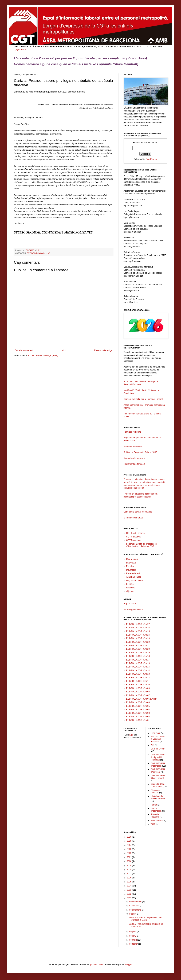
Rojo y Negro (132, 559)
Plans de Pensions (155, 816)
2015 (129, 882)
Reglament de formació (145, 466)
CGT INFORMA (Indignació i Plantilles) (158, 757)
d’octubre (134, 906)
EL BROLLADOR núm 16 (138, 663)
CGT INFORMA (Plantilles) (158, 771)
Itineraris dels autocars (134, 458)
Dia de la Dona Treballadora (158, 785)
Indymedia (131, 570)
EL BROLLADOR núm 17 (138, 660)
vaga (153, 824)
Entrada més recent (24, 350)
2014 (129, 886)
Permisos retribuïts (132, 432)
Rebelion (130, 566)
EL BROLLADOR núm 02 (138, 717)
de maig (133, 940)
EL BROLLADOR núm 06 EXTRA (142, 699)
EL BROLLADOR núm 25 (138, 631)
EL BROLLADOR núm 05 (138, 706)
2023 (129, 849)
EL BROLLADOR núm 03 (138, 713)
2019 (129, 866)
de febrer (134, 944)
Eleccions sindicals (155, 791)
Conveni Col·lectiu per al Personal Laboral (143, 399)
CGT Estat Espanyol (136, 533)
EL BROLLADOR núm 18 (138, 656)
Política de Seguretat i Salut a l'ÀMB (140, 452)
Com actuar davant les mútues (138, 512)
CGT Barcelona (133, 540)
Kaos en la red (133, 573)
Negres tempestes (135, 581)
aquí (131, 735)
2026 (129, 837)
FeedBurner (151, 159)
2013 (129, 890)
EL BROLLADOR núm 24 (138, 635)
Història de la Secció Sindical (158, 797)
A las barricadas (134, 577)
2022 (129, 853)
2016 (129, 878)
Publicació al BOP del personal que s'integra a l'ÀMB (145, 919)
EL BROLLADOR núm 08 (138, 692)
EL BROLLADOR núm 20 (138, 649)
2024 (129, 845)
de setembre (135, 910)
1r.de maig (156, 733)
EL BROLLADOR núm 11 (138, 681)
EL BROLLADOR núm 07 (138, 695)
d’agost (133, 914)
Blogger (128, 964)
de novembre (136, 902)
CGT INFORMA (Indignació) (38, 253)
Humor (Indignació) (156, 810)
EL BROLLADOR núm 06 (138, 702)
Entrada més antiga (103, 350)
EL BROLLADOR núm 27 (138, 624)
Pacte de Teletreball (133, 447)
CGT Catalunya (133, 537)
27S (153, 745)
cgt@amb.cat (20, 50)
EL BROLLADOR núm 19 (138, 653)
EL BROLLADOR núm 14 (138, 670)
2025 (129, 841)
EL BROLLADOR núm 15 (138, 667)
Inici (64, 350)
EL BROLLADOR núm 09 (138, 688)
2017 (129, 874)
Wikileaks (131, 588)
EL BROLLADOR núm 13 (138, 674)
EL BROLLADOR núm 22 (138, 642)
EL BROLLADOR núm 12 (138, 678)
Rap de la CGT (131, 604)
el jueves (130, 591)
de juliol (133, 932)
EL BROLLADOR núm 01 (138, 720)
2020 (129, 861)
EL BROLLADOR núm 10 (138, 685)
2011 (129, 898)
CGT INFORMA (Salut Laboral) (158, 777)
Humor (154, 805)
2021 (129, 857)
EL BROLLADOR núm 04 (138, 710)
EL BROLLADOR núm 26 (138, 628)
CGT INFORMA (158, 749)
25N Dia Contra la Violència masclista (158, 739)
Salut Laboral (157, 821)
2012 (129, 894)
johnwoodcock (97, 964)
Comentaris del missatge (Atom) (43, 355)
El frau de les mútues (133, 518)
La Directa (131, 563)
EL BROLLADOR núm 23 (138, 638)
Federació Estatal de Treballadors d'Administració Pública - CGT (142, 545)
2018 (129, 870)
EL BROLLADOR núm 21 (138, 645)
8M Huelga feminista (133, 610)
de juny (133, 936)
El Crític (130, 584)
